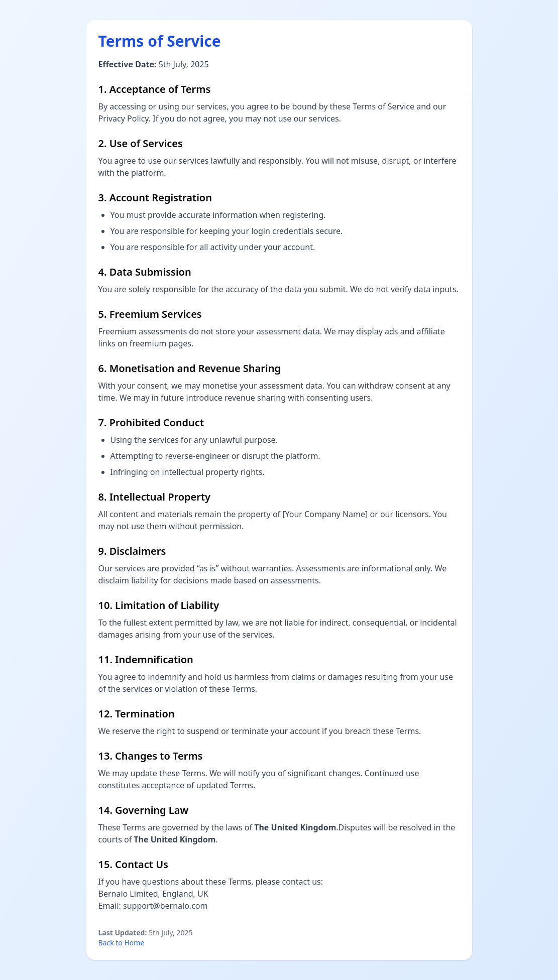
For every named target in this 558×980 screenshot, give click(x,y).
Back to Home (122, 943)
